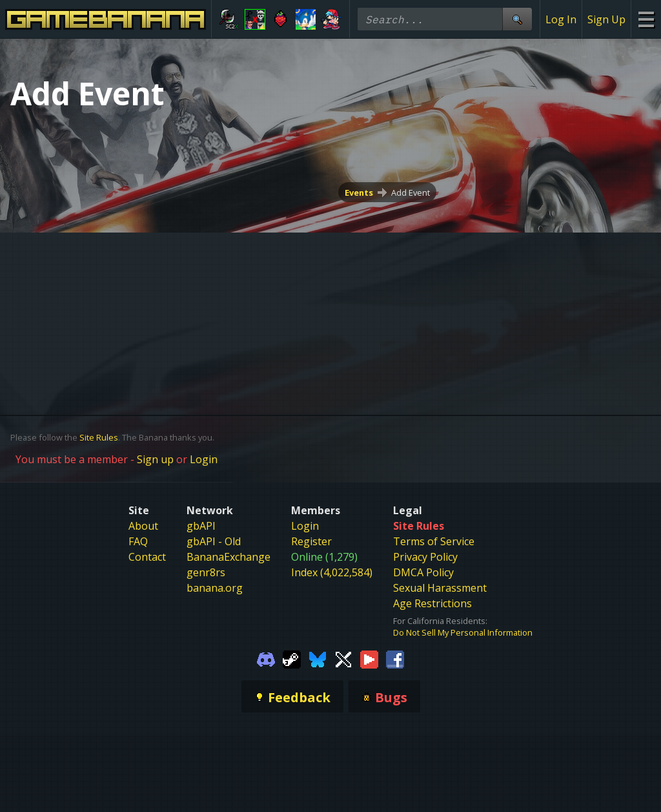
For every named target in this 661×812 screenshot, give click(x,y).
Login (204, 459)
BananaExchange (229, 557)
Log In (561, 19)
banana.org (215, 588)
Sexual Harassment (440, 588)
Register (311, 541)
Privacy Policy (425, 557)
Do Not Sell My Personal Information (463, 632)
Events (359, 193)
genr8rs (206, 572)
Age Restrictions (432, 603)
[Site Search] (517, 19)
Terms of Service (434, 541)
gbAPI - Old (214, 541)
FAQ (138, 541)
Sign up (155, 459)
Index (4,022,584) (332, 572)
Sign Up (606, 19)
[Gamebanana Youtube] (369, 659)
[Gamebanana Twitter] (343, 659)
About (143, 526)
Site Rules (99, 437)
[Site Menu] (646, 19)
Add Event (411, 193)
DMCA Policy (423, 572)
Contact (147, 557)
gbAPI (201, 526)
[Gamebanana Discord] (266, 659)
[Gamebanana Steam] (292, 659)
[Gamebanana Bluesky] (318, 659)
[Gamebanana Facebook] (395, 659)
